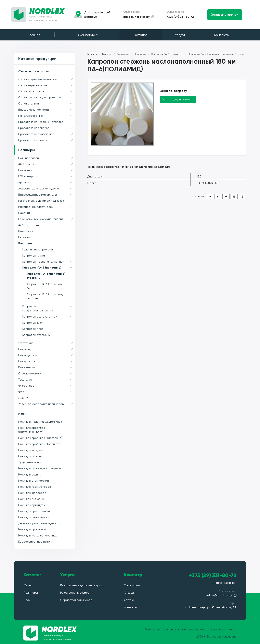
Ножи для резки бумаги (34, 517)
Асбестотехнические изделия (47, 188)
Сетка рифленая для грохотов (40, 97)
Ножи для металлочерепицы (38, 535)
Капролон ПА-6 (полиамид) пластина (45, 296)
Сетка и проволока (34, 71)
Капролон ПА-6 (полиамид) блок (45, 286)
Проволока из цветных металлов (47, 122)
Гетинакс (24, 237)
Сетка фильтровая (47, 91)
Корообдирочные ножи (34, 542)
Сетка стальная (47, 103)
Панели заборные (47, 116)
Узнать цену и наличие (178, 99)
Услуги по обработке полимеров (47, 404)
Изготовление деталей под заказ (41, 201)
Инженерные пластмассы (47, 207)
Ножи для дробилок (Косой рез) (40, 444)
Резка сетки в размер (75, 593)
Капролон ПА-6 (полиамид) (49, 268)
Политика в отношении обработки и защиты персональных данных (191, 629)
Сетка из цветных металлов (47, 79)
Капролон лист (33, 329)
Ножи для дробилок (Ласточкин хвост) (32, 430)
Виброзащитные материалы (47, 195)
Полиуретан (47, 361)
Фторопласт (47, 386)
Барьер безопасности (47, 110)
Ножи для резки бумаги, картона (40, 468)
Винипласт (26, 231)
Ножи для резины (30, 474)
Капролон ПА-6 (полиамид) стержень (46, 276)
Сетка (28, 585)
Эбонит (47, 398)
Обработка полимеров (76, 600)
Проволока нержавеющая (47, 134)
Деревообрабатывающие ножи (40, 523)
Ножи (22, 414)
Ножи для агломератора (35, 456)
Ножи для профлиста (33, 529)
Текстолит (47, 380)
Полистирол (47, 170)
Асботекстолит (29, 225)
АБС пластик (47, 164)
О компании (87, 35)
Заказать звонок (225, 15)
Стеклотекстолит (47, 373)
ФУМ (47, 392)
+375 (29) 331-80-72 (180, 17)
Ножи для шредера (31, 450)
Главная (34, 35)
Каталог (141, 35)
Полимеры (27, 150)
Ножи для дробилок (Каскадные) (40, 438)
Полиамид (47, 349)
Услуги (180, 35)
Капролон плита (34, 256)
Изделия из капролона (38, 249)
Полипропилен (47, 158)
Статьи (129, 600)
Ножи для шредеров (32, 493)
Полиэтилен (47, 367)
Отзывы (129, 593)
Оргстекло (47, 343)
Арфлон (47, 182)
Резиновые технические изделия (47, 219)
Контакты (222, 35)
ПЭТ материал (47, 176)
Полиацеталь (47, 355)
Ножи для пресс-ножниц (35, 511)
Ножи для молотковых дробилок (40, 422)
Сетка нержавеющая (47, 85)
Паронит (47, 213)
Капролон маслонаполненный (49, 262)
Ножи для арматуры (32, 505)
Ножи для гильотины (32, 499)
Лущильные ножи (30, 462)
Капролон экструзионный (49, 317)
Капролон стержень (36, 335)
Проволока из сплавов (47, 128)
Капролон (47, 243)
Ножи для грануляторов (35, 487)
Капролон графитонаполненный (49, 308)
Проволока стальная (47, 140)
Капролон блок (33, 323)
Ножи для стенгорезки (34, 481)
